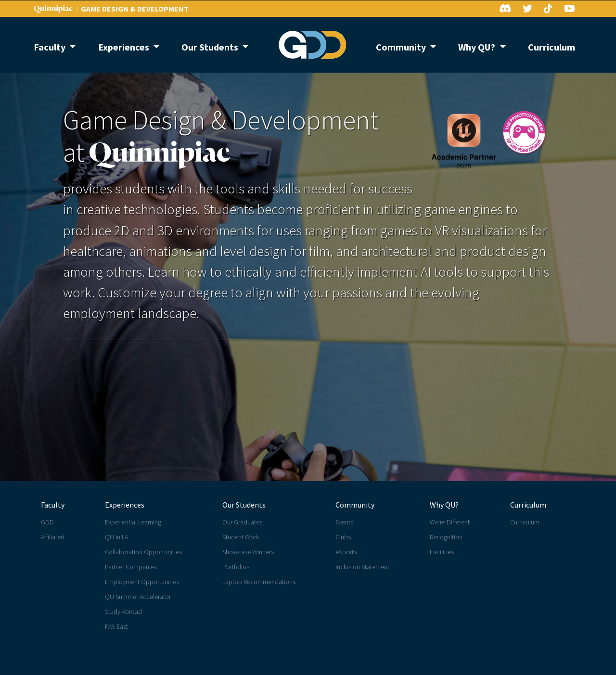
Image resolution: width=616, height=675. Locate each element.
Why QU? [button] (478, 47)
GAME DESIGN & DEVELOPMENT (135, 9)
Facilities (442, 552)
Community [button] (402, 47)
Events (344, 522)
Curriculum (552, 47)
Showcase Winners (248, 552)
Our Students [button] (211, 47)
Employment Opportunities (142, 582)
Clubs (343, 537)
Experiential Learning (133, 522)
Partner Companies (131, 567)
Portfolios (236, 567)
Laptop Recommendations (259, 582)
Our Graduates (242, 522)
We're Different (450, 522)
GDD (47, 522)
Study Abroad (123, 611)
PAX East (116, 626)
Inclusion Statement (362, 567)
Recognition (446, 537)
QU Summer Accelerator (138, 597)
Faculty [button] (51, 47)
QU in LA (116, 537)
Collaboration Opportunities (143, 552)
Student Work (241, 537)
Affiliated (53, 537)
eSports (346, 552)
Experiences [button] (125, 47)
